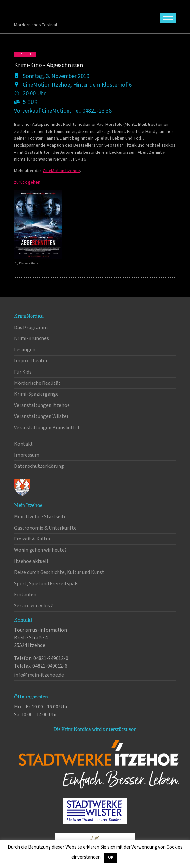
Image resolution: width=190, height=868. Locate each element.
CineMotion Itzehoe (61, 171)
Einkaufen (25, 595)
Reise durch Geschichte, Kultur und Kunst (59, 572)
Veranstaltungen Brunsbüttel (47, 428)
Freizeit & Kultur (32, 539)
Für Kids (23, 372)
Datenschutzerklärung (39, 466)
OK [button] (111, 857)
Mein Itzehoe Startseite (40, 517)
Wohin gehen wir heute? (40, 550)
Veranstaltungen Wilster (41, 416)
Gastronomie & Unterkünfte (45, 528)
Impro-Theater (31, 361)
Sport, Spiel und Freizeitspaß (46, 584)
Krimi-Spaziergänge (36, 394)
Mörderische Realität (37, 383)
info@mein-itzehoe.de (39, 675)
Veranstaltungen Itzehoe (42, 405)
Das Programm (31, 328)
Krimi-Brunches (32, 338)
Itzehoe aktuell (31, 561)
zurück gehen (27, 182)
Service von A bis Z (34, 606)
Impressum (27, 455)
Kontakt (23, 444)
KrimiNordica (39, 12)
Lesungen (25, 350)
